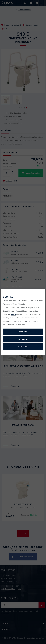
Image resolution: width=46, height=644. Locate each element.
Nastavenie (23, 339)
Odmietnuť (23, 347)
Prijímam (23, 332)
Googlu (13, 314)
